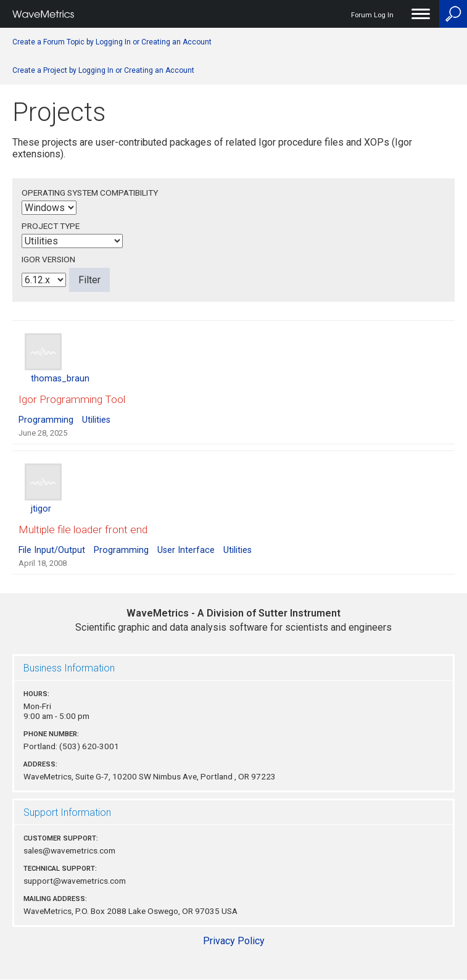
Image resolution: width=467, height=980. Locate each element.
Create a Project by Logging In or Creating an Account (103, 70)
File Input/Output (52, 550)
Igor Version (48, 259)
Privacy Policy (234, 941)
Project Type (51, 226)
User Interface (186, 550)
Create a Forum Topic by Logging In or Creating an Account (112, 42)
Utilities (96, 420)
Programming (46, 420)
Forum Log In (372, 15)
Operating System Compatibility (90, 193)
